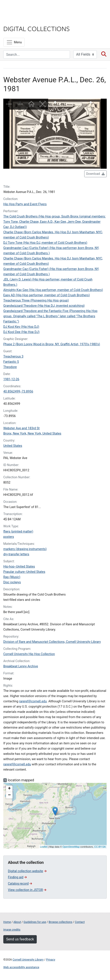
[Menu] (14, 42)
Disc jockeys (12, 582)
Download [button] (95, 174)
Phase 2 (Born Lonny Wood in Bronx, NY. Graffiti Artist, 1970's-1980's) (52, 344)
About (17, 922)
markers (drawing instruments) (25, 549)
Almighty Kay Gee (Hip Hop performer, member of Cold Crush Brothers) (53, 290)
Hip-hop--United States (19, 567)
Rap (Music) (12, 577)
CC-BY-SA (100, 847)
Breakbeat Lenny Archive (21, 666)
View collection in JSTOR (27, 890)
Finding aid (17, 877)
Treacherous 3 (13, 357)
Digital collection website (27, 871)
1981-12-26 (11, 379)
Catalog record (20, 884)
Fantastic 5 (11, 362)
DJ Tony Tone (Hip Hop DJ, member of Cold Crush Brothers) (45, 243)
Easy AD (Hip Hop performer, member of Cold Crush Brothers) (47, 295)
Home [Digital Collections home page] (7, 922)
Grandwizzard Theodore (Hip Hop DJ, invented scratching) (44, 306)
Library (16, 20)
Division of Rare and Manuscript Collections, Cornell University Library (52, 642)
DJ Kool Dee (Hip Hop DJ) (21, 332)
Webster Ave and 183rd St (21, 428)
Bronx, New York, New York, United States (32, 434)
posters (9, 537)
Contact (80, 922)
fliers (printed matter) (18, 532)
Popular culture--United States (24, 572)
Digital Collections (37, 28)
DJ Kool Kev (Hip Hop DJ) (21, 327)
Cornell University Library (28, 960)
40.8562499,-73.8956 (18, 392)
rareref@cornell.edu (33, 701)
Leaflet (44, 847)
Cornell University (25, 8)
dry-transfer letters (16, 554)
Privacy (50, 960)
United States (13, 446)
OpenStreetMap (71, 847)
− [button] (9, 795)
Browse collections (60, 922)
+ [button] (9, 789)
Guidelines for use (35, 922)
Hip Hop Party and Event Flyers (25, 204)
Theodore (10, 367)
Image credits (12, 930)
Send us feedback (20, 939)
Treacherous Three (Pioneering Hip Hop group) (36, 301)
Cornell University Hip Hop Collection (29, 654)
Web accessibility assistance (21, 967)
